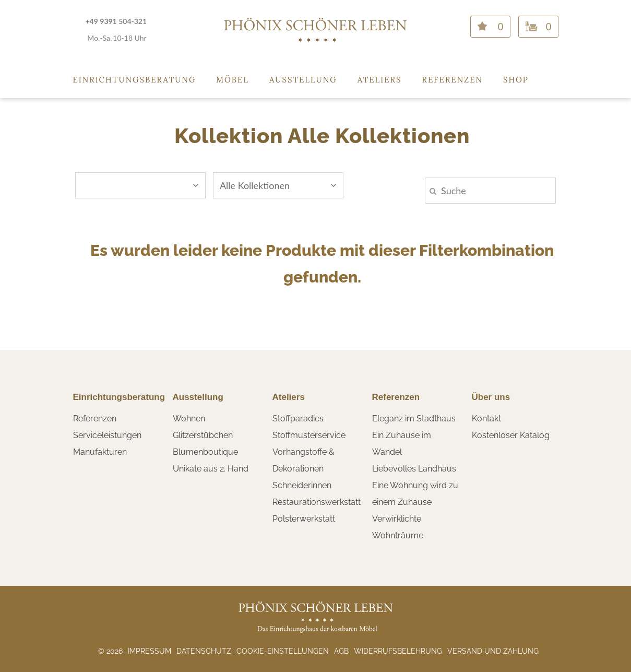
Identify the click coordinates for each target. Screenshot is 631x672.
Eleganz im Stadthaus (414, 418)
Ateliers (380, 80)
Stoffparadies (298, 418)
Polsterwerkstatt (304, 519)
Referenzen (453, 80)
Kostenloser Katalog (511, 435)
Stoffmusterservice (309, 435)
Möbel (233, 80)
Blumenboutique (205, 452)
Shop (516, 80)
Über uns (491, 397)
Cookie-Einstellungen (283, 651)
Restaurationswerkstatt (317, 502)
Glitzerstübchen (203, 435)
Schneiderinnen (302, 485)
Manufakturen (100, 452)
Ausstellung (303, 80)
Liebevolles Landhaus (414, 469)
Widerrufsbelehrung (398, 651)
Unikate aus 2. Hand (211, 469)
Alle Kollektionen (278, 185)
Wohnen (189, 418)
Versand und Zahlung (493, 651)
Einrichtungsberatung (135, 80)
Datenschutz (204, 651)
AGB (341, 651)
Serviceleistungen (107, 435)
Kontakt (486, 418)
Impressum (150, 651)
